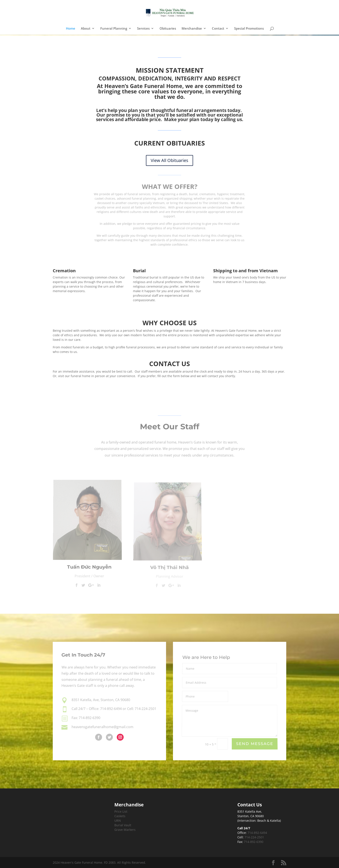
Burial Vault (123, 825)
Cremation (64, 271)
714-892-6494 (257, 833)
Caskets (120, 816)
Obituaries (168, 29)
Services (143, 29)
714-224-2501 (254, 837)
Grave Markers (125, 830)
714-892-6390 (254, 842)
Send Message (255, 744)
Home (71, 29)
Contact (218, 29)
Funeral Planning (114, 29)
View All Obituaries (169, 160)
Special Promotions (249, 29)
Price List (121, 811)
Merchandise (192, 29)
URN (118, 821)
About (86, 29)
